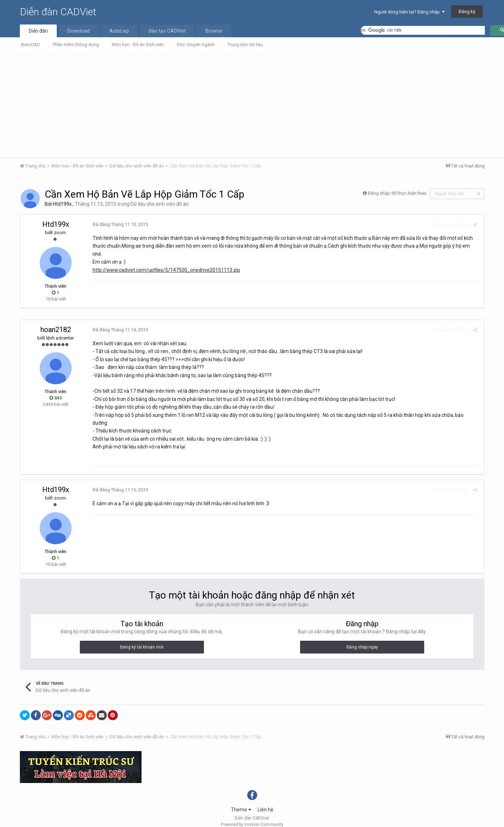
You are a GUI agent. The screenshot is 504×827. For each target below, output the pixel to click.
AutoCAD (31, 45)
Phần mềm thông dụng (76, 45)
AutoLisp (119, 31)
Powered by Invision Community (252, 817)
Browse (214, 31)
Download (79, 31)
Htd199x (62, 204)
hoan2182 (56, 330)
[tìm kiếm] (423, 30)
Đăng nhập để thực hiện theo (397, 193)
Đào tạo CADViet (167, 31)
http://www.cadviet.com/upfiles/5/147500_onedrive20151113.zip (165, 270)
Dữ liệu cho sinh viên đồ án (160, 204)
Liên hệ (265, 802)
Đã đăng (119, 224)
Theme (241, 802)
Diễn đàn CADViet (58, 12)
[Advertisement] (252, 105)
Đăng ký (467, 12)
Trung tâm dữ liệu (245, 45)
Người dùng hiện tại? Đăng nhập (409, 12)
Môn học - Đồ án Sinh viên (138, 45)
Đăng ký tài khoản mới (142, 639)
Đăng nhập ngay (362, 639)
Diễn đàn (38, 31)
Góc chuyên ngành (196, 45)
